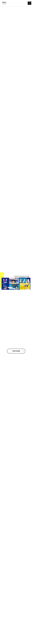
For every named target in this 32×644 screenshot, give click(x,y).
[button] (11, 288)
